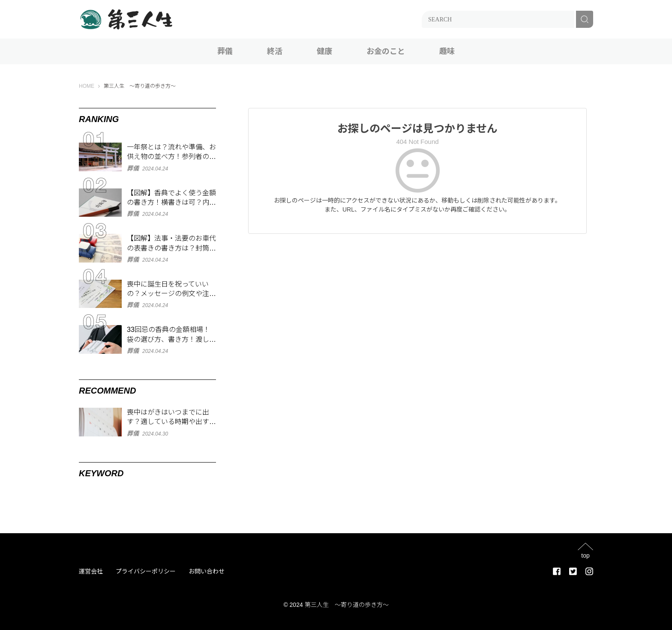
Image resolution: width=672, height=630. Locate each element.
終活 (275, 51)
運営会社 (91, 571)
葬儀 (225, 51)
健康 (324, 51)
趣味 (447, 51)
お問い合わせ (207, 571)
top (585, 555)
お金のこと (386, 51)
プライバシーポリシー (146, 571)
